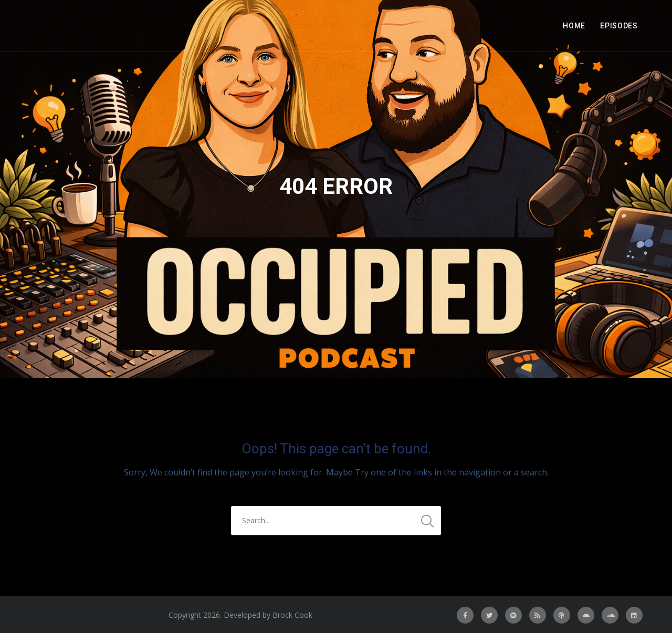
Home (574, 26)
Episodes (619, 26)
